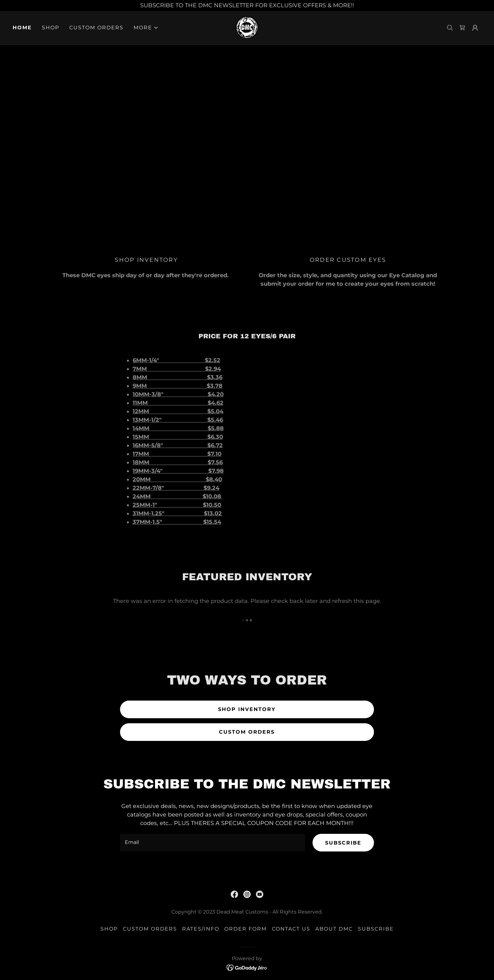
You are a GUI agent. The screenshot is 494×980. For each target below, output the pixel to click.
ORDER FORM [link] (246, 929)
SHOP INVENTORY (247, 709)
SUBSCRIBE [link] (376, 929)
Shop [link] (51, 28)
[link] (247, 27)
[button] (146, 28)
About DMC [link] (334, 929)
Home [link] (22, 28)
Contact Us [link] (291, 929)
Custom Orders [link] (96, 28)
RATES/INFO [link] (201, 929)
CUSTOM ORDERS (247, 732)
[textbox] (212, 843)
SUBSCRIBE (343, 843)
